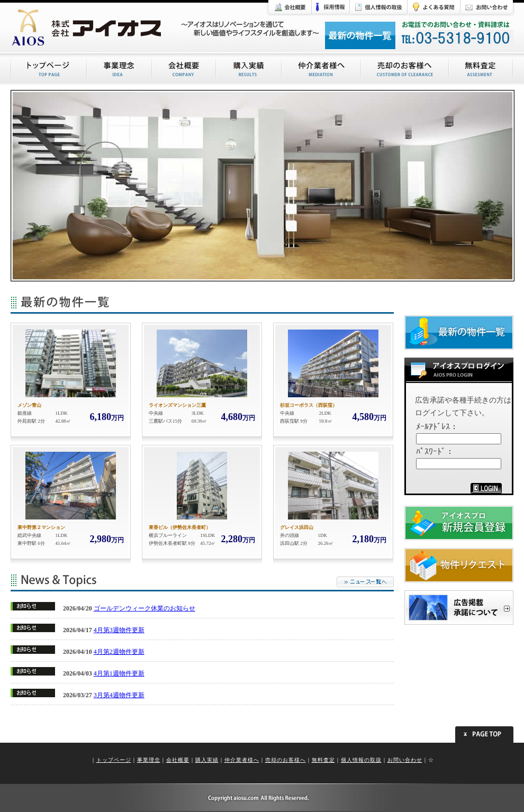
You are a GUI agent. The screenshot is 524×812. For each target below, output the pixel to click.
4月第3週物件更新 (119, 630)
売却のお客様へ (286, 760)
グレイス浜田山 (297, 527)
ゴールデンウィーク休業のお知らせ (144, 608)
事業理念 (149, 760)
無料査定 (323, 760)
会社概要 (178, 760)
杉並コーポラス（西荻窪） (309, 405)
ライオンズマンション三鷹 (177, 405)
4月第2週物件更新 (119, 652)
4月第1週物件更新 (119, 673)
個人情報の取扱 (361, 760)
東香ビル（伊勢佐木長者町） (180, 527)
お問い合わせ (405, 760)
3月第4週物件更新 (119, 695)
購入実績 (207, 760)
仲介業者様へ (242, 760)
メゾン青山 (29, 405)
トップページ (114, 760)
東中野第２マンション (41, 527)
